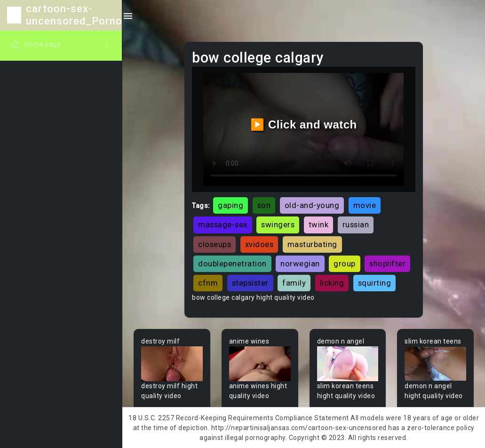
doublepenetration (232, 264)
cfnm (208, 283)
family (294, 283)
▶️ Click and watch (304, 124)
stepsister (250, 283)
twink (319, 224)
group (345, 264)
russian (356, 224)
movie (365, 205)
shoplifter (387, 264)
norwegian (300, 264)
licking (332, 283)
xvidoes (259, 244)
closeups (215, 244)
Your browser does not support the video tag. (172, 364)
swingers (278, 224)
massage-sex (223, 224)
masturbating (312, 244)
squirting (375, 283)
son (264, 205)
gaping (231, 205)
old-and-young (312, 205)
